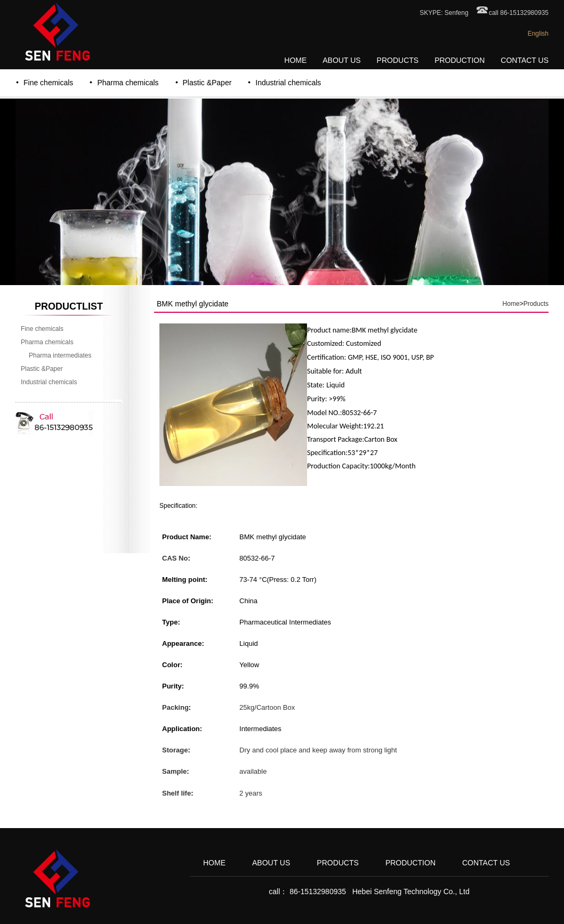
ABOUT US (341, 60)
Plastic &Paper (207, 83)
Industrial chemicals (288, 83)
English (538, 34)
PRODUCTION (460, 60)
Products (536, 304)
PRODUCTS (398, 60)
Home (511, 304)
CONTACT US (525, 60)
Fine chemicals (48, 83)
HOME (295, 60)
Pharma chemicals (128, 83)
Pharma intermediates (60, 355)
